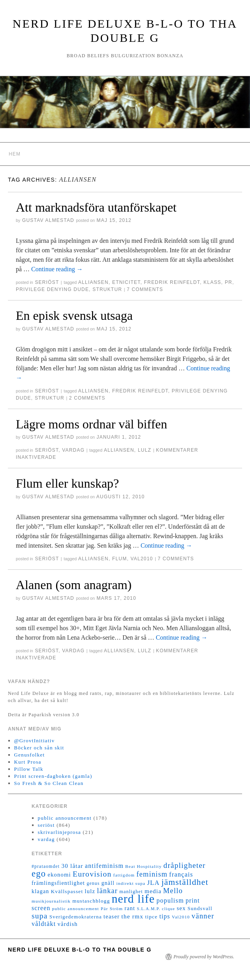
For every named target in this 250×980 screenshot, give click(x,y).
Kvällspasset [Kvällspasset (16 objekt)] (67, 891)
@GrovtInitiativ (35, 741)
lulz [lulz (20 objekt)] (90, 891)
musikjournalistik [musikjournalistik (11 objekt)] (51, 901)
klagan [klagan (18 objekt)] (40, 891)
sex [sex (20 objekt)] (181, 908)
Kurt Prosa (28, 762)
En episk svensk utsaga (74, 315)
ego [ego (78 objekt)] (39, 874)
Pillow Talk (29, 769)
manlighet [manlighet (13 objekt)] (131, 892)
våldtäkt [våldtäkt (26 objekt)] (44, 924)
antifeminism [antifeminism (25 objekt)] (104, 866)
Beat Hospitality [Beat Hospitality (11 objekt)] (143, 866)
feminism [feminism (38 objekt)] (152, 874)
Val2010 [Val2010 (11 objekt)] (181, 917)
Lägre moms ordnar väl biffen (91, 424)
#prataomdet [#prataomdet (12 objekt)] (46, 866)
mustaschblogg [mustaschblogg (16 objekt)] (91, 901)
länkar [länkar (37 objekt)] (107, 891)
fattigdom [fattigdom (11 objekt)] (124, 875)
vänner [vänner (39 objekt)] (203, 916)
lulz (145, 450)
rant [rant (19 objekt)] (130, 908)
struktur (107, 289)
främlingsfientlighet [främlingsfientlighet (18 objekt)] (58, 883)
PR (228, 282)
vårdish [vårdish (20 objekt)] (68, 924)
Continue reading (57, 269)
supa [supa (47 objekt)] (40, 916)
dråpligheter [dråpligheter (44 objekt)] (185, 865)
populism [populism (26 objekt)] (170, 900)
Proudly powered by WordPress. (204, 957)
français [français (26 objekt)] (181, 874)
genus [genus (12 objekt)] (93, 883)
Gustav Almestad (48, 220)
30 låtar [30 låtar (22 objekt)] (72, 866)
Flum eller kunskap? (67, 483)
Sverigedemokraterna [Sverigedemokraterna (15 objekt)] (76, 917)
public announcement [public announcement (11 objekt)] (76, 909)
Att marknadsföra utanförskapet (96, 207)
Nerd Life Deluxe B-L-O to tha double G (80, 950)
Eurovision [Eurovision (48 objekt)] (92, 874)
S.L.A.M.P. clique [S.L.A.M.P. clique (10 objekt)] (156, 909)
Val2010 (142, 559)
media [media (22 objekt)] (153, 891)
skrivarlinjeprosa (59, 832)
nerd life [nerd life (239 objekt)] (133, 899)
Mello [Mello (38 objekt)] (173, 891)
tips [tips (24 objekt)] (164, 916)
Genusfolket (30, 755)
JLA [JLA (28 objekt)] (153, 883)
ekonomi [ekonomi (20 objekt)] (59, 875)
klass (212, 282)
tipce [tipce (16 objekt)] (151, 917)
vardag (73, 450)
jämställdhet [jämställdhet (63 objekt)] (185, 882)
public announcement (65, 818)
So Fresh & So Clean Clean (49, 783)
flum (119, 559)
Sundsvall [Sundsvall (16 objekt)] (200, 908)
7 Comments (145, 289)
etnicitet (126, 282)
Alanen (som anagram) (74, 585)
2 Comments (87, 398)
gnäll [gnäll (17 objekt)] (108, 883)
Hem (15, 154)
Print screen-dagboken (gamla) (53, 776)
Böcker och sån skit (39, 748)
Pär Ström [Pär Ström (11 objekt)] (112, 909)
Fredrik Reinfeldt (172, 282)
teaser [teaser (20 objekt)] (112, 916)
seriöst (47, 282)
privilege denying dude (52, 289)
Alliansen (93, 282)
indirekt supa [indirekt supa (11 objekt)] (131, 883)
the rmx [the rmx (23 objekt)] (132, 916)
